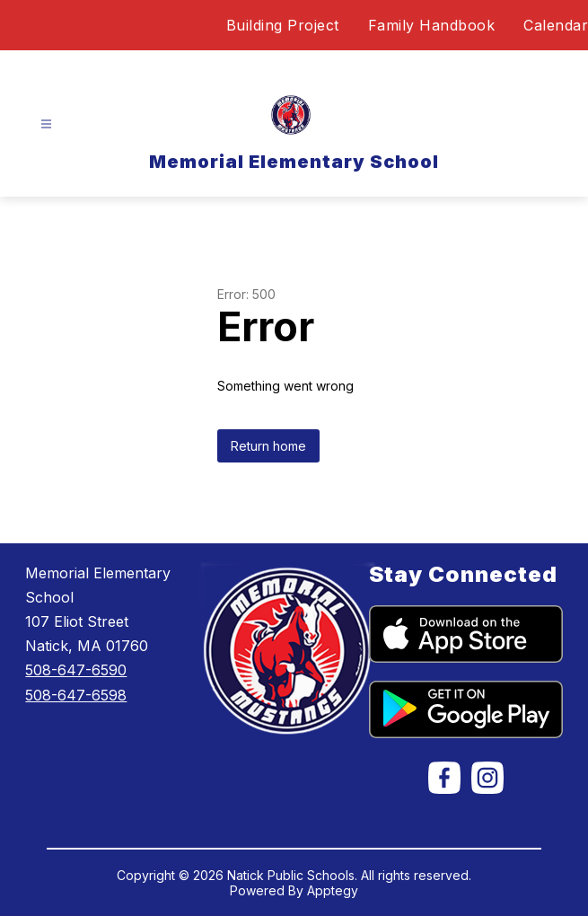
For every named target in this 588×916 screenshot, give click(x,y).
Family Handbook (432, 25)
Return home (268, 446)
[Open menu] (46, 124)
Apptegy (333, 890)
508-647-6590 (76, 670)
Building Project (283, 25)
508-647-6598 (76, 695)
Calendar (556, 25)
